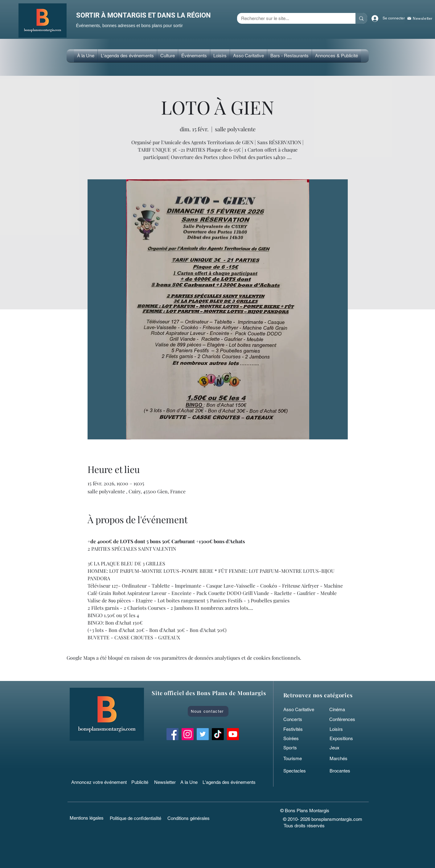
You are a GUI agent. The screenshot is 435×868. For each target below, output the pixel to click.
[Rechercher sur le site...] (292, 18)
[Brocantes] (344, 771)
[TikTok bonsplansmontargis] (218, 734)
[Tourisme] (298, 758)
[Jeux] (344, 748)
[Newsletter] (166, 782)
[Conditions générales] (189, 818)
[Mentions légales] (87, 818)
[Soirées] (298, 738)
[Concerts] (298, 719)
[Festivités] (298, 729)
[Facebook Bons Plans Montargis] (172, 734)
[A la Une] (192, 782)
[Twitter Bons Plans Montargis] (203, 734)
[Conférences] (347, 719)
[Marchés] (344, 758)
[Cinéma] (343, 709)
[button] (168, 56)
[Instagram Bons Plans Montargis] (188, 734)
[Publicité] (141, 782)
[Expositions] (344, 738)
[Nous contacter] (208, 711)
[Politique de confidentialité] (136, 818)
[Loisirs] (344, 729)
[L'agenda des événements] (231, 782)
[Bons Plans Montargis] (233, 734)
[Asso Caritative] (301, 709)
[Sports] (298, 748)
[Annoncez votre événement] (100, 782)
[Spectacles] (298, 771)
